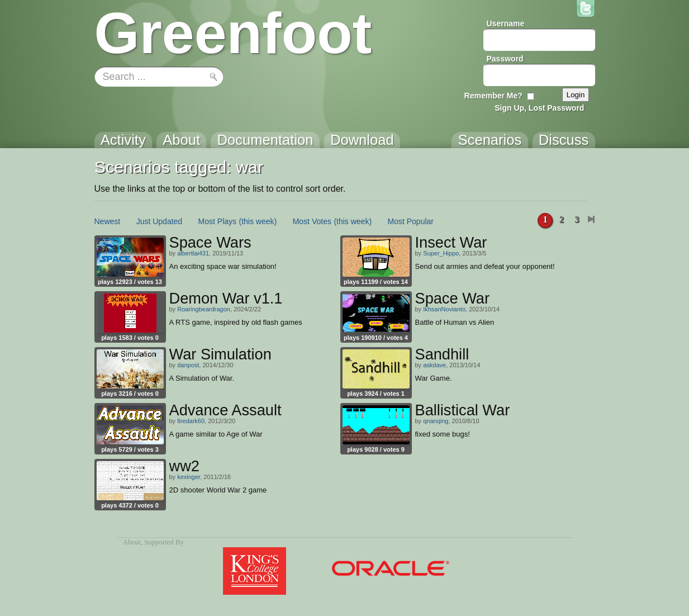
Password (505, 59)
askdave (434, 365)
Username (506, 23)
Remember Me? (493, 96)
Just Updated (160, 221)
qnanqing (436, 421)
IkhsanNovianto (444, 309)
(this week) (258, 221)
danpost (188, 365)
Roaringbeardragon (204, 309)
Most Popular (411, 221)
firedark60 (191, 421)
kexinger (189, 477)
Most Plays (217, 221)
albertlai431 (193, 253)
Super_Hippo (441, 253)
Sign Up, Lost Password (539, 108)
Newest (108, 221)
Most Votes (312, 221)
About (132, 542)
